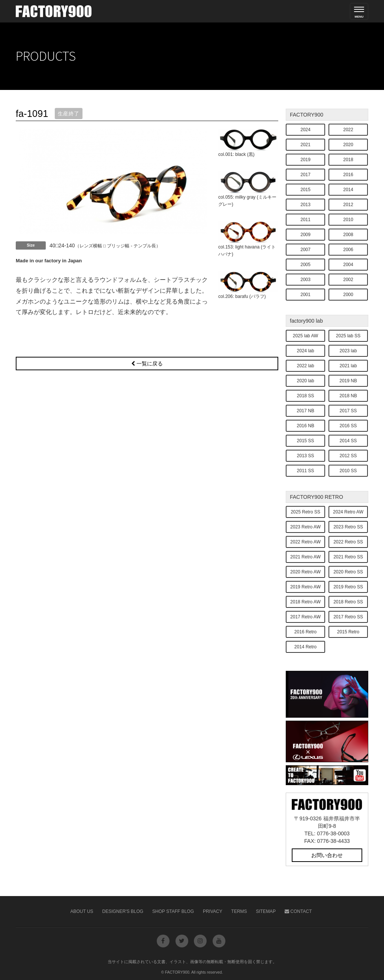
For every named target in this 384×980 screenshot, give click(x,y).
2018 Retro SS (348, 602)
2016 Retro (305, 632)
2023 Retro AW (305, 527)
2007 (305, 250)
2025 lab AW (306, 336)
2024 (305, 130)
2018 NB (348, 396)
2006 (348, 250)
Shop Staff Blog (173, 911)
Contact (298, 911)
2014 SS (348, 441)
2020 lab (306, 381)
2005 (305, 265)
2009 (305, 235)
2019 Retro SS (348, 587)
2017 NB (305, 411)
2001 (305, 295)
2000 (348, 295)
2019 (305, 160)
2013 (305, 205)
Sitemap (266, 911)
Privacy (213, 911)
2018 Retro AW (305, 602)
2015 (305, 190)
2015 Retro (348, 632)
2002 (348, 280)
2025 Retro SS (305, 512)
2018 (348, 160)
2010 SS (348, 471)
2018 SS (306, 396)
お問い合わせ (327, 855)
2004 (348, 265)
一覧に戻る (147, 364)
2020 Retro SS (348, 572)
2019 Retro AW (305, 587)
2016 (348, 175)
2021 (305, 145)
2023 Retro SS (348, 527)
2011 (305, 220)
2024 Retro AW (348, 512)
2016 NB (305, 426)
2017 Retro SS (348, 617)
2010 (348, 220)
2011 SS (306, 471)
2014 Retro (305, 647)
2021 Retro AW (305, 557)
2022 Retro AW (305, 542)
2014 (348, 190)
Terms (239, 911)
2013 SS (306, 456)
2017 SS (348, 411)
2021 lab (348, 366)
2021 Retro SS (348, 557)
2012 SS (348, 456)
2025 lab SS (348, 336)
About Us (82, 911)
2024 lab (306, 351)
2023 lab (348, 351)
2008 (348, 235)
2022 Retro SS (348, 542)
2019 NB (348, 381)
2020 (348, 145)
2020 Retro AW (305, 572)
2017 (305, 175)
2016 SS (348, 426)
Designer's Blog (123, 911)
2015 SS (306, 441)
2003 (305, 280)
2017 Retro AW (305, 617)
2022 (348, 130)
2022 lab (306, 366)
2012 (348, 205)
